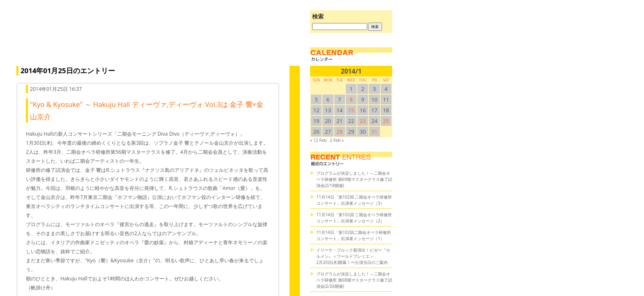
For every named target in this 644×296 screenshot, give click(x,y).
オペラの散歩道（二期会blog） (156, 39)
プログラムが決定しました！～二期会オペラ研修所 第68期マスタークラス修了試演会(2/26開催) (354, 280)
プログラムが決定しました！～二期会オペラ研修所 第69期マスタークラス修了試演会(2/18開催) (354, 179)
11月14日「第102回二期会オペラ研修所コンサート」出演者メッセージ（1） (354, 235)
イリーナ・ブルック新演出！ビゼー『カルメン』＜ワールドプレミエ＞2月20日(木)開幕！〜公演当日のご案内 (353, 256)
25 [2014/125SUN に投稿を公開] (386, 121)
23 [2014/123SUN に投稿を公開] (363, 121)
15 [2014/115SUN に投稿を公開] (351, 110)
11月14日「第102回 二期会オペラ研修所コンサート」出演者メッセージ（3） (354, 200)
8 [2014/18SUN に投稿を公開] (351, 99)
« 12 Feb (318, 140)
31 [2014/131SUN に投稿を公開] (374, 132)
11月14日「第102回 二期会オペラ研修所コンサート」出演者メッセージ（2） (354, 218)
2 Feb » (337, 140)
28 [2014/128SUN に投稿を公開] (339, 132)
